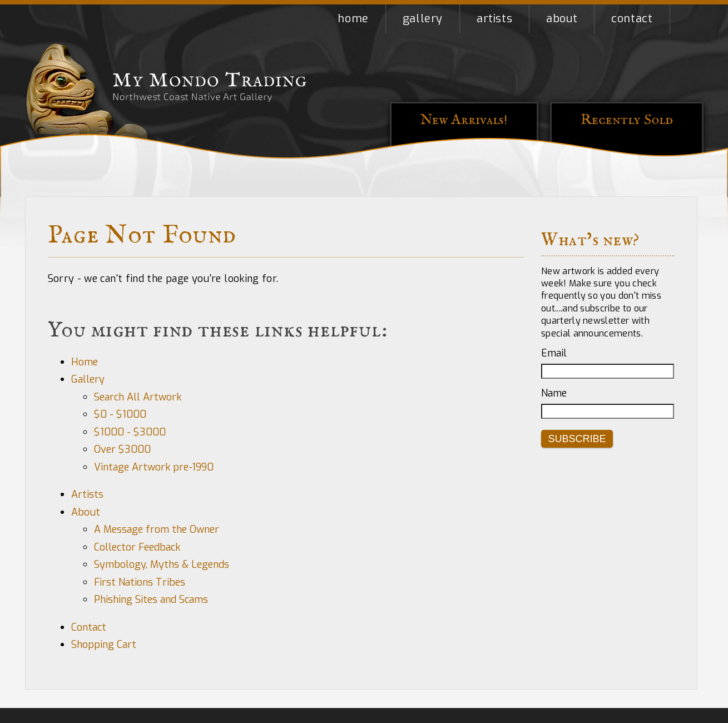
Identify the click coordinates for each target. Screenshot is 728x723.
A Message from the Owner (157, 529)
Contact (632, 19)
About (562, 19)
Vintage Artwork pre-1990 (154, 467)
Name (554, 393)
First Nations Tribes (140, 582)
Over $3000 (122, 449)
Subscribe (577, 439)
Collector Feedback (137, 547)
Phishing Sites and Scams (151, 600)
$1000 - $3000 (130, 432)
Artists (494, 19)
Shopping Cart (687, 19)
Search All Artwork (138, 397)
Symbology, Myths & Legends (162, 564)
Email (554, 353)
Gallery (423, 19)
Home (353, 19)
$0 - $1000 (120, 414)
